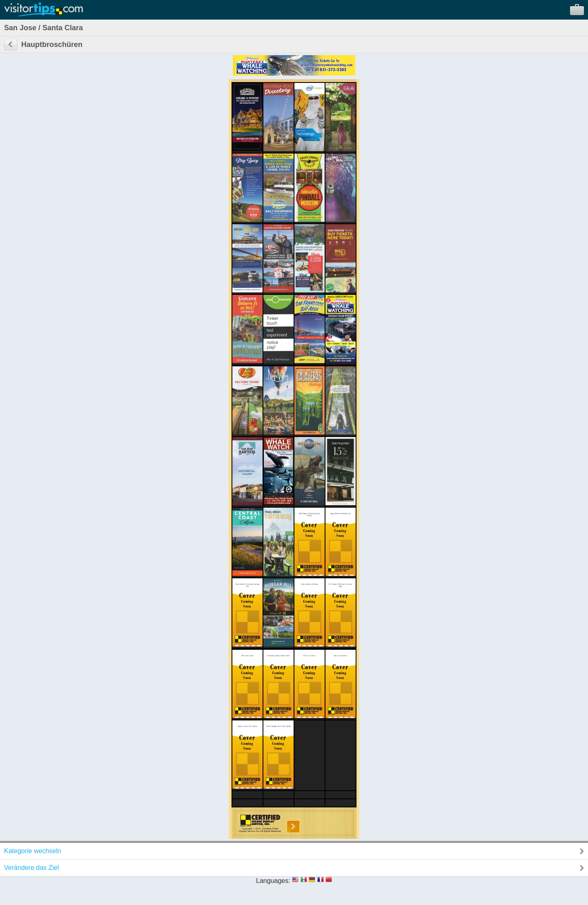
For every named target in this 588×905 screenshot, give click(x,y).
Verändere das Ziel (31, 868)
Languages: (273, 881)
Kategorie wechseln (33, 851)
